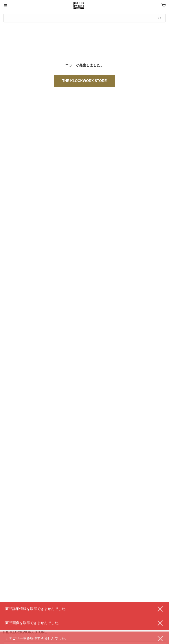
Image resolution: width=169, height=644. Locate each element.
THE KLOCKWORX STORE (84, 81)
